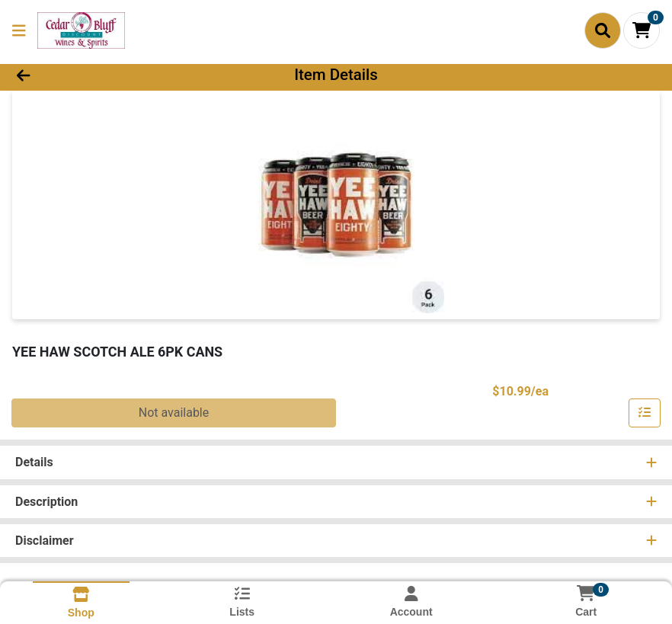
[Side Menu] (19, 30)
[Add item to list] (645, 413)
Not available (174, 413)
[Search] (603, 30)
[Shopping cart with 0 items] (642, 30)
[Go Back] (93, 75)
